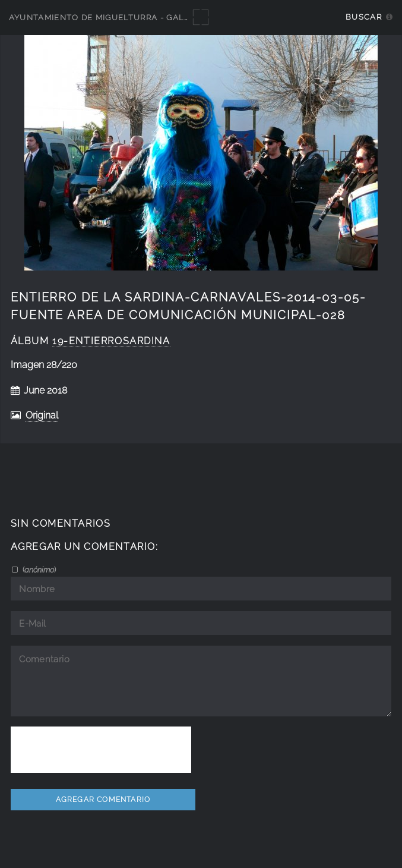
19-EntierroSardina (111, 341)
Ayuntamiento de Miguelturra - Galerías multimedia (138, 18)
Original (42, 415)
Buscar (364, 17)
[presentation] (101, 750)
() (38, 570)
